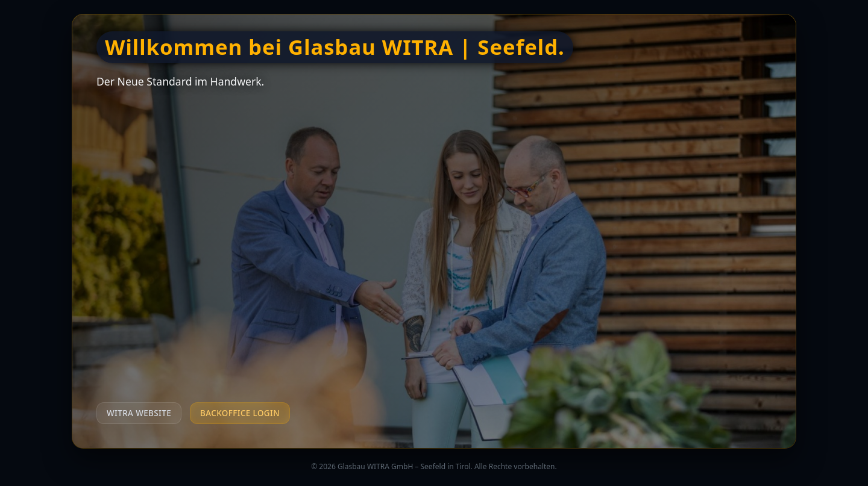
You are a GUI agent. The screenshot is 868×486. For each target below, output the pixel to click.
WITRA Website (139, 413)
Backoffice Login (240, 413)
